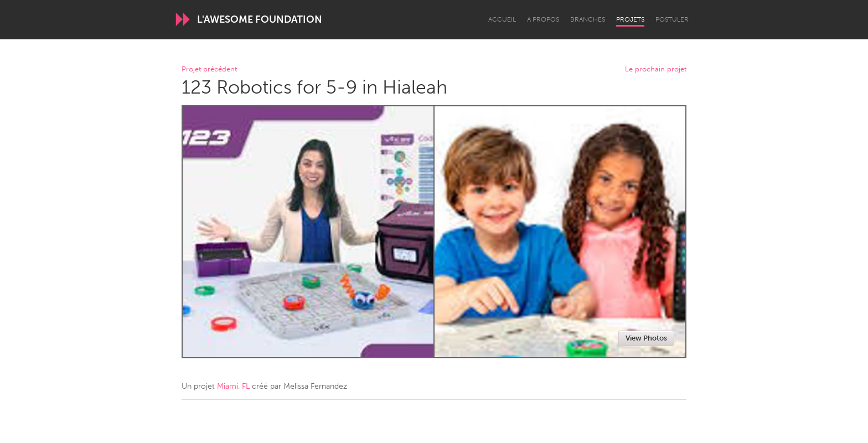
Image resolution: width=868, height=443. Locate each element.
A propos (543, 19)
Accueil (502, 19)
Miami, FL (233, 386)
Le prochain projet (656, 69)
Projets (630, 19)
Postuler (672, 19)
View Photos (646, 338)
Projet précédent (209, 69)
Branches (588, 19)
